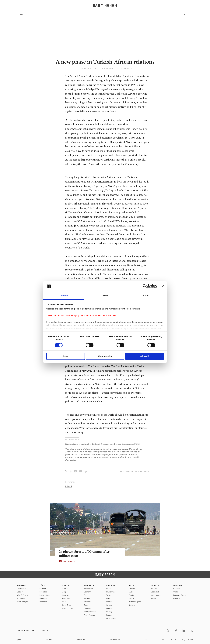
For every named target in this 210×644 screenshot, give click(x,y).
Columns (177, 589)
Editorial (177, 598)
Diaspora (43, 602)
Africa (64, 602)
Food (108, 598)
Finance (87, 598)
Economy (88, 592)
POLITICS (22, 585)
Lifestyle (112, 585)
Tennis (154, 598)
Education (43, 592)
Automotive (89, 589)
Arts (131, 585)
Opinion (178, 585)
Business (89, 585)
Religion (109, 608)
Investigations (45, 595)
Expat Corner (111, 618)
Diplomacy (21, 589)
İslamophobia (67, 608)
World (65, 585)
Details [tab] (105, 295)
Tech (86, 605)
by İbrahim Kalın (89, 69)
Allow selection (105, 356)
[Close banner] (163, 286)
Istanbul (43, 589)
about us (81, 640)
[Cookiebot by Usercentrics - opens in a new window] (145, 286)
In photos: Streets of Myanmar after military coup (86, 554)
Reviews (132, 605)
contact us (115, 640)
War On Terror (23, 595)
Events (131, 595)
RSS (146, 640)
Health (109, 589)
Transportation (90, 612)
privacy (49, 640)
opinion (68, 486)
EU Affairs (21, 598)
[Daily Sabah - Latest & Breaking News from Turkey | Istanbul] (105, 5)
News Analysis (23, 602)
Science (109, 605)
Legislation (21, 592)
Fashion (109, 602)
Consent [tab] (64, 295)
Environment (111, 592)
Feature (109, 615)
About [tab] (146, 295)
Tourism (87, 602)
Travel (109, 595)
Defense (87, 608)
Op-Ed (176, 592)
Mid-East (65, 589)
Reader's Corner (180, 595)
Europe (65, 592)
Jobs (19, 640)
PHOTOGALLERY (69, 561)
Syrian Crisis (66, 605)
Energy (87, 595)
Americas (65, 595)
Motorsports (156, 595)
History (109, 612)
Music (131, 592)
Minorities (43, 598)
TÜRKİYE (44, 585)
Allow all (144, 356)
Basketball (155, 592)
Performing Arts (135, 602)
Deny (66, 356)
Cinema (132, 589)
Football (154, 589)
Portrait (132, 598)
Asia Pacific (66, 598)
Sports (155, 585)
